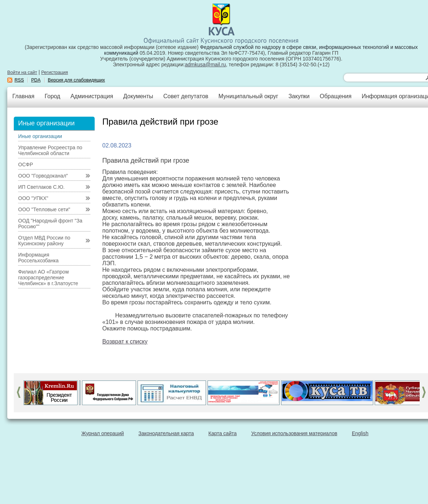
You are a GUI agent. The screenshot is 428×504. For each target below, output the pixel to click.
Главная (23, 96)
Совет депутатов (186, 96)
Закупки (299, 96)
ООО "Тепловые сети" (44, 209)
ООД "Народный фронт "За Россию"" (50, 224)
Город (52, 96)
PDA (36, 80)
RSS (19, 80)
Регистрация (55, 72)
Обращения (336, 96)
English (360, 433)
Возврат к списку (125, 341)
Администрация (92, 96)
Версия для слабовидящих (77, 80)
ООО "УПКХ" (33, 198)
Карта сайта (223, 433)
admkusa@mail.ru (205, 64)
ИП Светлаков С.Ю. (41, 187)
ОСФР (26, 164)
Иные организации (40, 136)
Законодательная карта (166, 433)
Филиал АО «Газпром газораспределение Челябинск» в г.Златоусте (48, 278)
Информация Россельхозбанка (38, 258)
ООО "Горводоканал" (43, 176)
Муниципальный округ (248, 96)
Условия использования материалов (294, 433)
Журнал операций (102, 433)
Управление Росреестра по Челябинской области (50, 150)
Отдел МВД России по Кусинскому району (44, 241)
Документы (138, 96)
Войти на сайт (22, 72)
